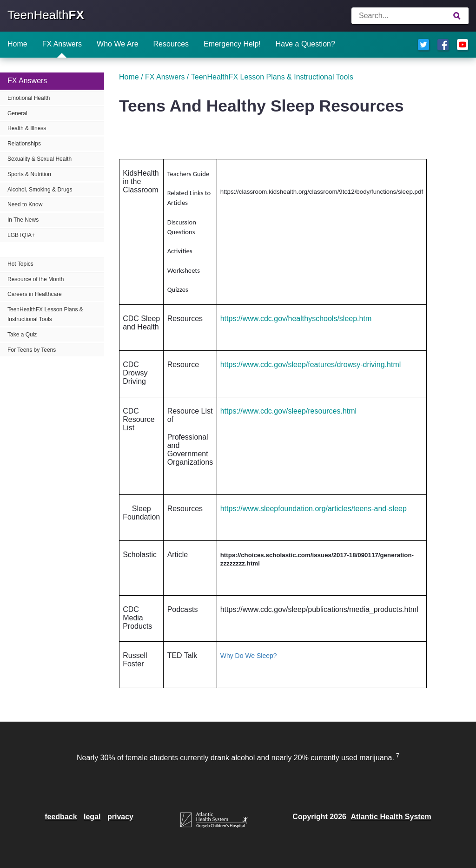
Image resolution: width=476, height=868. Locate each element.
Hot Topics (20, 264)
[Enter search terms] (410, 16)
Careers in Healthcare (35, 294)
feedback (61, 817)
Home (17, 44)
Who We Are (118, 44)
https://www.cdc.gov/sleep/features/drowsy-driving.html (311, 365)
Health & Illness (27, 128)
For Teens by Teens (32, 350)
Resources (171, 44)
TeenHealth (46, 15)
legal (92, 817)
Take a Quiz (22, 335)
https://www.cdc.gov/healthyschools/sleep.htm (296, 319)
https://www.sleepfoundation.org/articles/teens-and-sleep (314, 509)
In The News (23, 220)
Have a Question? (305, 44)
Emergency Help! (232, 44)
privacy (120, 817)
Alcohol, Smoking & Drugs (40, 190)
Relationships (24, 144)
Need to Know (25, 204)
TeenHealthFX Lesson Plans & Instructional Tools (45, 314)
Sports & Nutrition (29, 174)
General (17, 113)
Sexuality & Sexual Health (40, 159)
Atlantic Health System (391, 817)
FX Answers (62, 44)
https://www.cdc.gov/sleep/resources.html (288, 411)
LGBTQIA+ (21, 235)
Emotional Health (29, 98)
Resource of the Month (36, 279)
